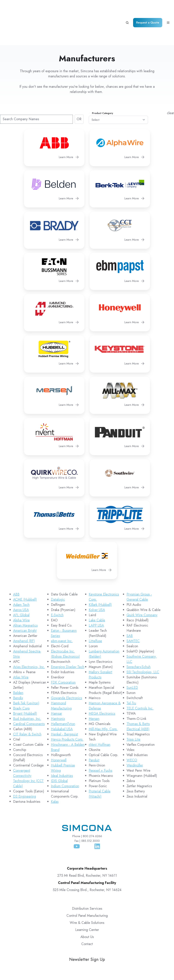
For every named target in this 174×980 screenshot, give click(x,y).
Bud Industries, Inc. (27, 690)
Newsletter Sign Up (87, 930)
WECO (132, 731)
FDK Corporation (63, 653)
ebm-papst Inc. (62, 612)
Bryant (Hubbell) (25, 684)
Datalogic (58, 570)
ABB (16, 565)
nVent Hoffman (100, 715)
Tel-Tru (131, 674)
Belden (18, 664)
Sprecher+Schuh (139, 638)
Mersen (94, 690)
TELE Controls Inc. (140, 679)
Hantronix (58, 690)
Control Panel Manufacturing (87, 886)
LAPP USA (96, 596)
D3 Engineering (25, 767)
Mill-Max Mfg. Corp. (103, 700)
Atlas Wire (21, 648)
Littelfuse (95, 612)
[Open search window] (127, 8)
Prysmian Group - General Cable (139, 568)
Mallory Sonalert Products (100, 645)
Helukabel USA (62, 700)
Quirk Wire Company (142, 586)
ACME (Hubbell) (25, 570)
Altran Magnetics (25, 596)
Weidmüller (135, 736)
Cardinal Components (29, 695)
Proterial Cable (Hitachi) (100, 765)
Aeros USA (21, 581)
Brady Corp (21, 679)
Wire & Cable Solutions (87, 894)
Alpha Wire (21, 591)
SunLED (132, 658)
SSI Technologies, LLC (143, 643)
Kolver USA (97, 581)
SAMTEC (133, 612)
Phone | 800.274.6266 (87, 807)
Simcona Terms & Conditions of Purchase (140, 961)
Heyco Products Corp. (67, 710)
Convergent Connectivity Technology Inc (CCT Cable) (28, 749)
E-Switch (57, 586)
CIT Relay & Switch (27, 705)
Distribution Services (87, 879)
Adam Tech (21, 576)
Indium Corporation (65, 757)
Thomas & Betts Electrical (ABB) (138, 697)
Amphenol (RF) (24, 612)
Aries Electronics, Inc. (29, 638)
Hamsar (56, 684)
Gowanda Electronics (66, 669)
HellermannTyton (63, 695)
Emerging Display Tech (68, 638)
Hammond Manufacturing (61, 677)
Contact (87, 915)
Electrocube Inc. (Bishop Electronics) (65, 625)
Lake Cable (97, 591)
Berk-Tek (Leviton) (26, 674)
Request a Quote (148, 8)
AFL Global (21, 586)
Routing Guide (158, 968)
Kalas (55, 772)
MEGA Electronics (102, 684)
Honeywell (59, 731)
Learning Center (87, 901)
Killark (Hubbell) (100, 576)
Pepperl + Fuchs (100, 741)
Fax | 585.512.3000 (87, 812)
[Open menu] (168, 8)
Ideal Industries (62, 747)
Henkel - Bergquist (64, 705)
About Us (87, 908)
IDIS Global (59, 752)
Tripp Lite (133, 710)
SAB (130, 607)
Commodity (95, 84)
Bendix (18, 669)
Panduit (94, 731)
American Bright (25, 601)
